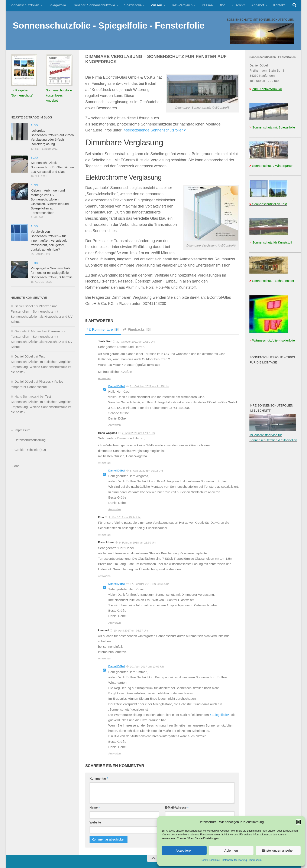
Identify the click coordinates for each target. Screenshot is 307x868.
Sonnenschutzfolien (24, 5)
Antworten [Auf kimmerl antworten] (104, 658)
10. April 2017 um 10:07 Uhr (147, 667)
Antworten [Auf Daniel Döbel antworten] (115, 425)
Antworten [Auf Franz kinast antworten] (104, 576)
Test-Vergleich (182, 5)
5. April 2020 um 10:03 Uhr (146, 471)
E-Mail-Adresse (177, 807)
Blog (222, 5)
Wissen (156, 5)
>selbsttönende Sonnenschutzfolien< (155, 130)
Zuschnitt (238, 5)
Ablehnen (231, 850)
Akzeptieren (184, 850)
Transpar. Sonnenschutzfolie (93, 5)
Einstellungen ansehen (278, 850)
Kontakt (279, 5)
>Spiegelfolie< (220, 715)
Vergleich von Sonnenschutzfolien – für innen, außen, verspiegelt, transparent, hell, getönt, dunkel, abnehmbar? (49, 240)
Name (95, 807)
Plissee (207, 5)
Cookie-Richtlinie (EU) (30, 450)
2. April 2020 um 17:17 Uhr (138, 433)
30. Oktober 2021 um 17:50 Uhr (136, 342)
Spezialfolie (133, 5)
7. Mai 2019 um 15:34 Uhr (125, 517)
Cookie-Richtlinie (210, 860)
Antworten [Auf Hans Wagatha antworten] (104, 463)
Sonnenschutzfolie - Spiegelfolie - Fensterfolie (109, 25)
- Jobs (15, 466)
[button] (298, 822)
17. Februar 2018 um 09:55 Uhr (149, 584)
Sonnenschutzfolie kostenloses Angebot (59, 95)
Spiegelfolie (57, 5)
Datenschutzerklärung (234, 860)
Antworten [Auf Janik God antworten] (104, 378)
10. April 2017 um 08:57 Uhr (131, 631)
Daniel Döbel (117, 386)
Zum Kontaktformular (267, 89)
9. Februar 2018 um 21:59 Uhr (138, 543)
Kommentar (99, 779)
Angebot (258, 5)
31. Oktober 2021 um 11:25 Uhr (149, 386)
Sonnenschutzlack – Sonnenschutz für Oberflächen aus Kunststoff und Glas (52, 167)
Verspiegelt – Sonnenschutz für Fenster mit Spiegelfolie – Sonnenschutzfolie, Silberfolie (52, 273)
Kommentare (103, 329)
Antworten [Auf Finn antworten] (104, 535)
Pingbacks (137, 329)
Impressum (255, 860)
